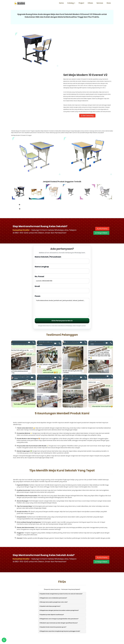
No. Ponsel (62, 240)
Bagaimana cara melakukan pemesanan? (53, 558)
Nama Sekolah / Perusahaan (62, 220)
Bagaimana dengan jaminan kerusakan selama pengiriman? (59, 571)
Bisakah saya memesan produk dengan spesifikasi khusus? (59, 583)
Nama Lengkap (62, 230)
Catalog (70, 3)
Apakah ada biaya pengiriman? (50, 567)
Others (90, 3)
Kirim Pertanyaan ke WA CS (62, 281)
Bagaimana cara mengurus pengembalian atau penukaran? (59, 579)
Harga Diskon (101, 193)
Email (62, 249)
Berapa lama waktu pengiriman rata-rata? (54, 562)
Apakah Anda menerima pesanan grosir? (53, 587)
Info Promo (102, 189)
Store (109, 3)
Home (61, 3)
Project (81, 3)
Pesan (62, 266)
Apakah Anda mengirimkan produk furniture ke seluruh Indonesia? (61, 554)
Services (100, 3)
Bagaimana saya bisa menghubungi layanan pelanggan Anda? (60, 592)
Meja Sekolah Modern (64, 642)
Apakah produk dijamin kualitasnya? (52, 575)
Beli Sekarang (88, 76)
